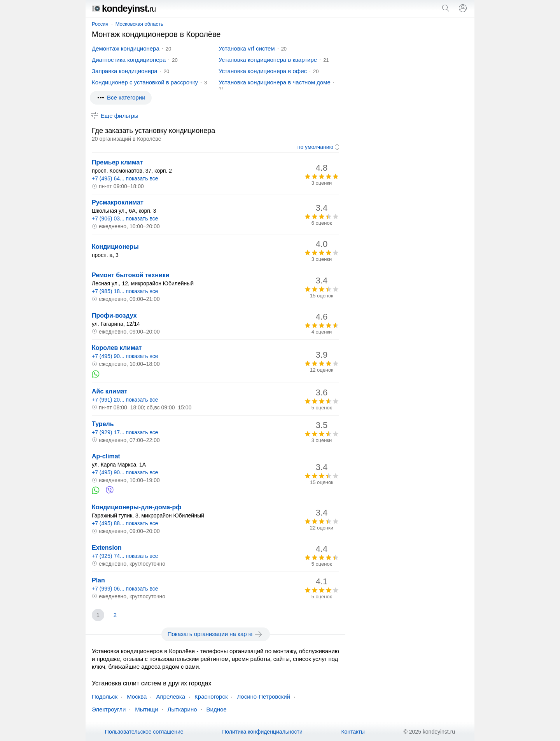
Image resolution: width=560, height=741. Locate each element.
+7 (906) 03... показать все (125, 218)
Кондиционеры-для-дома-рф (136, 507)
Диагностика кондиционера (129, 60)
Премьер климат (117, 162)
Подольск (105, 696)
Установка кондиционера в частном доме (275, 82)
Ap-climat (106, 456)
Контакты (353, 732)
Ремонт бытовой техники (131, 275)
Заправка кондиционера (125, 71)
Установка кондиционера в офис (263, 71)
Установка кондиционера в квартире (268, 60)
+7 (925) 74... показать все (125, 556)
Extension (107, 548)
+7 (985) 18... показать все (125, 291)
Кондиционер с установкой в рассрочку (145, 82)
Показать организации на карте (216, 634)
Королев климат (117, 348)
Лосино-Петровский (263, 696)
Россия (100, 24)
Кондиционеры (115, 247)
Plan (98, 580)
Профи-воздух (114, 315)
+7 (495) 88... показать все (125, 523)
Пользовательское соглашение (144, 732)
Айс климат (109, 391)
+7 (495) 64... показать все (125, 178)
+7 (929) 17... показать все (125, 432)
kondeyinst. (124, 8)
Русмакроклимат (118, 202)
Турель (103, 424)
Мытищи (146, 709)
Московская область (139, 24)
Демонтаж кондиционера (126, 48)
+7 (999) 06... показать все (125, 589)
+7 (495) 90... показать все (125, 356)
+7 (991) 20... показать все (125, 400)
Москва (137, 696)
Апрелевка (171, 696)
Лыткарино (182, 709)
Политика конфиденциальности (262, 732)
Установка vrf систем (247, 48)
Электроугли (109, 709)
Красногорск (211, 696)
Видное (217, 709)
